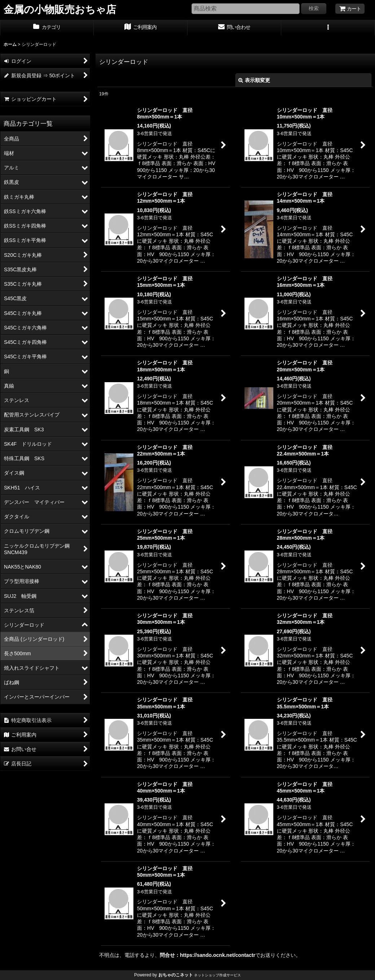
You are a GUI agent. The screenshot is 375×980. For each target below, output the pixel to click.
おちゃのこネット (176, 975)
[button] (328, 28)
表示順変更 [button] (254, 80)
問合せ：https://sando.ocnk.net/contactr (208, 955)
